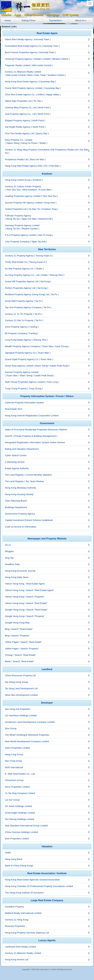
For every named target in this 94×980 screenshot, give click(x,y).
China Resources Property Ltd (47, 675)
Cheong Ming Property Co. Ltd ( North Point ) (47, 107)
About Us (81, 20)
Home (8, 20)
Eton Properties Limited (47, 839)
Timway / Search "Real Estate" (47, 655)
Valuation (47, 846)
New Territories (47, 249)
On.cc (47, 545)
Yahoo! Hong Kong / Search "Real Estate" (47, 603)
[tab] (47, 33)
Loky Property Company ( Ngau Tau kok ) (47, 242)
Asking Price (29, 20)
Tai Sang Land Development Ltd (47, 688)
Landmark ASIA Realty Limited (47, 947)
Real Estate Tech (47, 409)
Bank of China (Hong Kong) (47, 866)
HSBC (47, 853)
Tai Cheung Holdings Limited (47, 819)
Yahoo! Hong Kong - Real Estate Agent (47, 584)
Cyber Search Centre (47, 455)
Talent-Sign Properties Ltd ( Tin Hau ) (47, 101)
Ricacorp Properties (47, 926)
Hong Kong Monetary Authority (47, 488)
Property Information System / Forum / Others (47, 396)
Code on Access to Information (47, 527)
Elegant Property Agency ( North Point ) (47, 120)
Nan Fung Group (47, 761)
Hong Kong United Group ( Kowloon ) (47, 180)
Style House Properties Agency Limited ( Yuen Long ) (47, 382)
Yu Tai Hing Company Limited (47, 793)
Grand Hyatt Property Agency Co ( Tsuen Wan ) (47, 359)
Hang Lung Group (47, 754)
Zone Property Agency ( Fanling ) (47, 327)
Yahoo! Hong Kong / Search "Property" (47, 597)
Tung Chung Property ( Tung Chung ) (47, 388)
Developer (47, 703)
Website (6, 15)
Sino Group (47, 728)
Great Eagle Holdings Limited (47, 813)
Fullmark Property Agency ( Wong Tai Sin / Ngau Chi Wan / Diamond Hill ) (47, 217)
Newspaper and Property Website (47, 539)
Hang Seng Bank (47, 859)
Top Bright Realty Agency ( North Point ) (47, 127)
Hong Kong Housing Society (47, 494)
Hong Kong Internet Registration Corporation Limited (47, 415)
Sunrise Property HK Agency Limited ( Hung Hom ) (47, 203)
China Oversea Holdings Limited (47, 832)
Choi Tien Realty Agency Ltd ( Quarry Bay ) (47, 133)
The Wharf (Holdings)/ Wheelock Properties (47, 735)
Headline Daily (47, 564)
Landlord (47, 669)
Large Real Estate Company (47, 900)
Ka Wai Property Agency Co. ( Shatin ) (47, 269)
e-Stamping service (47, 462)
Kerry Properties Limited (47, 787)
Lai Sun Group (47, 800)
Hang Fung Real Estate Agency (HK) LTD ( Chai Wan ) (47, 166)
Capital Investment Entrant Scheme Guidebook (47, 520)
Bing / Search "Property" (47, 636)
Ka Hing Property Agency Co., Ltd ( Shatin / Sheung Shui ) (47, 275)
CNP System (70, 15)
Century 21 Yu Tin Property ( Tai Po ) (47, 314)
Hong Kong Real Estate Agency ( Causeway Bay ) (47, 81)
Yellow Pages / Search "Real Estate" (47, 642)
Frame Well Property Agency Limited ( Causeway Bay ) (47, 88)
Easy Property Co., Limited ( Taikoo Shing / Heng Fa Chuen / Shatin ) (47, 141)
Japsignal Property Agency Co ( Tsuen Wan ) (47, 353)
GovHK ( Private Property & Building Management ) (47, 436)
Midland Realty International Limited (47, 913)
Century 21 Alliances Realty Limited (47, 953)
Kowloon (47, 174)
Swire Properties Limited (47, 748)
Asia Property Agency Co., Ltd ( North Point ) (47, 114)
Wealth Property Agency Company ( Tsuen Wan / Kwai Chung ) (47, 346)
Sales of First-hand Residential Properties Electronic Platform (47, 430)
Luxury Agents (47, 940)
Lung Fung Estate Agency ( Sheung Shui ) (47, 340)
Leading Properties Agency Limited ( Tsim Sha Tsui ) (47, 196)
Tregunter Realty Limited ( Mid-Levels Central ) (47, 65)
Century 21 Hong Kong (47, 920)
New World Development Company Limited (47, 741)
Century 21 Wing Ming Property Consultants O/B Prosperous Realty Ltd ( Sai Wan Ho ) (47, 151)
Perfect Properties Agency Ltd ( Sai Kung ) (47, 288)
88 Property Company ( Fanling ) (47, 333)
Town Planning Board (47, 501)
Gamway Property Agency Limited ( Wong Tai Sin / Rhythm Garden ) (47, 227)
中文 (91, 8)
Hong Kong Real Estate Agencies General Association (47, 880)
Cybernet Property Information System (47, 402)
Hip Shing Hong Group (47, 682)
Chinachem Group (47, 780)
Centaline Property (47, 907)
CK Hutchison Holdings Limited (47, 715)
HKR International (47, 767)
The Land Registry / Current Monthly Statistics (47, 475)
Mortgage (53, 15)
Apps (18, 15)
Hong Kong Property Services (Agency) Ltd (47, 933)
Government (47, 423)
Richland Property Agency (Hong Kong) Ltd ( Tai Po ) (47, 294)
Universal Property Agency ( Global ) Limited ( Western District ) (47, 59)
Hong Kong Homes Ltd (47, 959)
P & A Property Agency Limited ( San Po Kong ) (47, 235)
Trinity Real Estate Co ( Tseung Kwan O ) (47, 262)
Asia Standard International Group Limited (47, 826)
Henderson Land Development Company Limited (47, 722)
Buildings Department (47, 507)
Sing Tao (47, 558)
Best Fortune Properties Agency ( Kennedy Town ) (47, 52)
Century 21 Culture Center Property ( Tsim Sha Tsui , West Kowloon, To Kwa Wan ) (47, 188)
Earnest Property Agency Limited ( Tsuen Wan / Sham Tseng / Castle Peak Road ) (47, 374)
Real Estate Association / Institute (47, 873)
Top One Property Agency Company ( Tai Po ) (47, 307)
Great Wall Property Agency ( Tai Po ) (47, 301)
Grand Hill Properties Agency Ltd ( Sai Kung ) (47, 281)
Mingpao (47, 551)
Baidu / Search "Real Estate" (47, 661)
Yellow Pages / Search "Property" (47, 649)
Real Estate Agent (47, 33)
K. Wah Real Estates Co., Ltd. (47, 774)
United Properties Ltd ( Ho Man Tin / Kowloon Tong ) (47, 209)
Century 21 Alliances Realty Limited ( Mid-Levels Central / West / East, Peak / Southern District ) (47, 73)
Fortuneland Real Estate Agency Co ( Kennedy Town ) (47, 46)
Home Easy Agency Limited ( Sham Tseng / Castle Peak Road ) (47, 366)
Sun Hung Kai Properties (47, 709)
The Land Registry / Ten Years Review (47, 481)
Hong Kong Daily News (47, 577)
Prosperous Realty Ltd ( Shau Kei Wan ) (47, 159)
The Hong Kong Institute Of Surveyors (47, 893)
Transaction (55, 20)
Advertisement (34, 15)
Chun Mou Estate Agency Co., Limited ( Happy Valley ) (47, 94)
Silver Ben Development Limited (47, 695)
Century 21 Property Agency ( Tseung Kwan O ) (47, 256)
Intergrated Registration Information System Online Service (47, 442)
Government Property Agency (47, 514)
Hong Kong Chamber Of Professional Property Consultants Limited (47, 886)
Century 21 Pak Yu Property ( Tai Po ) (47, 320)
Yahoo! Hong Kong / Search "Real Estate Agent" (47, 590)
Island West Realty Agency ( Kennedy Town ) (47, 39)
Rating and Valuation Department (47, 449)
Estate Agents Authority (47, 468)
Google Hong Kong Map (47, 623)
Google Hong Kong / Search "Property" (47, 616)
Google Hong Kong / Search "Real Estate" (47, 610)
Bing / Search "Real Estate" (47, 629)
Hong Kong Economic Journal (47, 571)
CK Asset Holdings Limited (47, 806)
